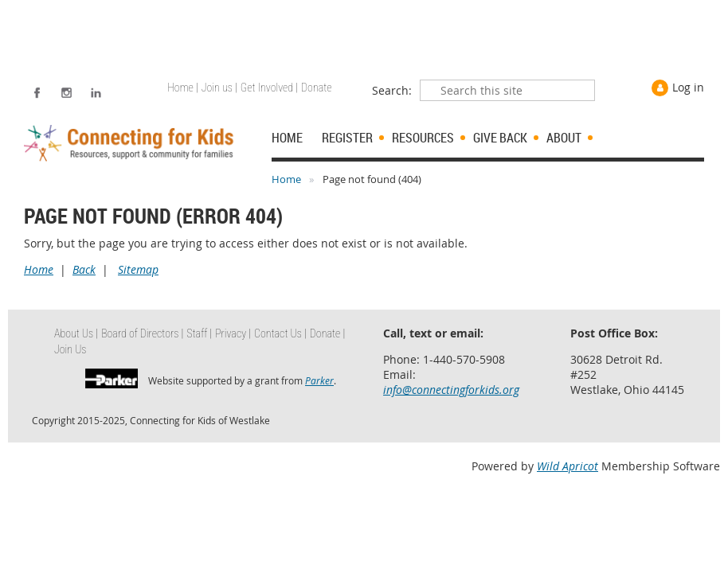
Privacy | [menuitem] (233, 333)
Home (286, 179)
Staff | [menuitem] (199, 333)
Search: (392, 90)
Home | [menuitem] (183, 88)
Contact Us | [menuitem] (280, 333)
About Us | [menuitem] (76, 333)
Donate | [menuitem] (327, 333)
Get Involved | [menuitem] (269, 88)
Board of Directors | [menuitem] (142, 333)
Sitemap (138, 269)
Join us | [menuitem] (219, 88)
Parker (319, 380)
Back (84, 269)
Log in (688, 87)
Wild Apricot (568, 466)
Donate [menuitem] (316, 88)
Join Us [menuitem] (70, 349)
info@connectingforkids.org (451, 390)
